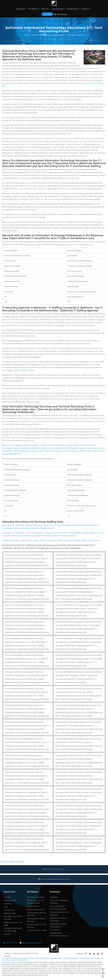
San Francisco (66, 451)
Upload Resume (61, 14)
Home (27, 35)
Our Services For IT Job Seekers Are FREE (35, 902)
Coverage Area (59, 9)
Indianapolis (25, 448)
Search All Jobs (33, 906)
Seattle (83, 451)
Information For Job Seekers (14, 533)
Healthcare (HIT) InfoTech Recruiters (36, 920)
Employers (22, 9)
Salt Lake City (34, 451)
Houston (16, 448)
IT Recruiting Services (71, 958)
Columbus (69, 445)
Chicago (43, 445)
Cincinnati (51, 445)
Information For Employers (13, 525)
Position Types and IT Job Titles (13, 924)
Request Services (47, 528)
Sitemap (7, 934)
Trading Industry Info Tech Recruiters (37, 914)
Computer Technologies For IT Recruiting (13, 930)
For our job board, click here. (12, 862)
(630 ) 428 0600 (58, 869)
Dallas (77, 445)
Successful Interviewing (42, 536)
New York (101, 448)
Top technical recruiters (11, 962)
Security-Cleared (24, 536)
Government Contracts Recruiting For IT (58, 925)
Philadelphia (7, 451)
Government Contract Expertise (26, 528)
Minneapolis (73, 448)
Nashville (83, 448)
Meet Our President (48, 540)
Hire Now (47, 14)
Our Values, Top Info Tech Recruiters (13, 918)
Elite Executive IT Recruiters (90, 958)
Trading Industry (72, 525)
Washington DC (15, 454)
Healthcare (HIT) (9, 536)
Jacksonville (36, 448)
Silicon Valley (92, 451)
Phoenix (17, 451)
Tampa (5, 454)
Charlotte (35, 445)
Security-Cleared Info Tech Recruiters (37, 926)
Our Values (34, 540)
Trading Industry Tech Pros (93, 533)
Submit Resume (62, 533)
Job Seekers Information (36, 897)
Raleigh (24, 451)
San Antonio (45, 451)
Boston (27, 445)
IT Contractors (73, 9)
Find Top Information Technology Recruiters (18, 958)
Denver (83, 445)
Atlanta (5, 445)
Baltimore (19, 445)
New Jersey (92, 448)
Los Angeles (57, 448)
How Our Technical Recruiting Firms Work (58, 908)
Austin (12, 445)
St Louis (101, 451)
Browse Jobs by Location (36, 909)
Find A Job (49, 533)
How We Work (58, 525)
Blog (84, 540)
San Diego (55, 451)
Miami (65, 448)
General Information (34, 525)
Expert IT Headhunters (19, 960)
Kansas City (46, 448)
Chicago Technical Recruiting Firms (49, 958)
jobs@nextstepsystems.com (58, 879)
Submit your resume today (37, 930)
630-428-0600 (11, 943)
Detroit (90, 445)
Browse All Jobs (10, 913)
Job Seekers (34, 9)
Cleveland (60, 445)
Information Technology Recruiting (59, 902)
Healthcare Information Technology (59, 919)
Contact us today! (27, 370)
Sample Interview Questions (64, 536)
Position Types (63, 540)
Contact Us (86, 9)
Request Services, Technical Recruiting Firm (59, 934)
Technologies (75, 540)
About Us (46, 9)
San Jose (75, 451)
